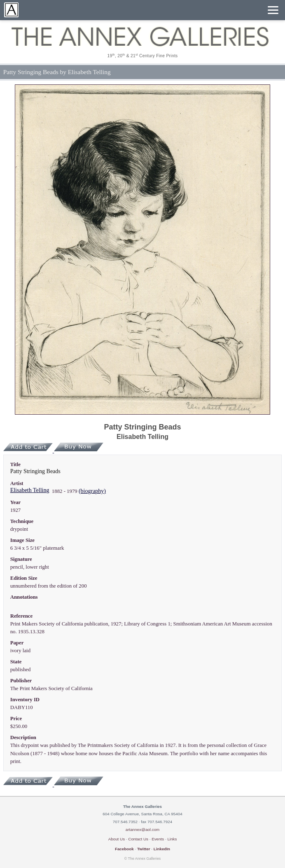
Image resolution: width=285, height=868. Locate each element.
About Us (117, 839)
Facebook (124, 849)
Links (172, 839)
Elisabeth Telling (30, 490)
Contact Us (138, 839)
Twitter (144, 849)
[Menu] (273, 10)
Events (158, 839)
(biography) (92, 491)
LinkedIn (162, 849)
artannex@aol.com (143, 829)
